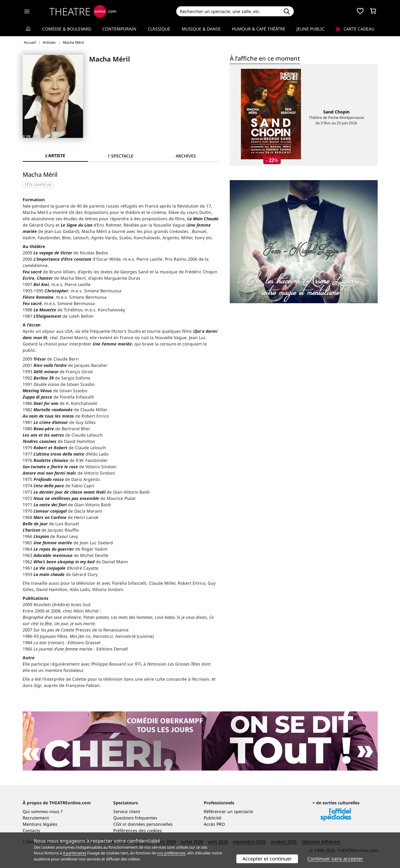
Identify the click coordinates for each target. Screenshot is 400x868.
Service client (127, 811)
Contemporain (119, 29)
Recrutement (36, 818)
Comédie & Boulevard (67, 29)
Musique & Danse (201, 29)
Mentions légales (40, 824)
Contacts (31, 830)
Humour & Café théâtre (259, 29)
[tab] (120, 156)
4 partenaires (75, 853)
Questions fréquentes (135, 818)
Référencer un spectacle (228, 811)
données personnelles (150, 824)
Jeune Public (310, 29)
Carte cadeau (355, 29)
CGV (117, 824)
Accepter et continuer (267, 859)
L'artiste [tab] (55, 156)
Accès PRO (214, 824)
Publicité (213, 818)
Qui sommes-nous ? (43, 811)
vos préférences (171, 853)
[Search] (228, 11)
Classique (159, 29)
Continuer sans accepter (335, 859)
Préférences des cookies (138, 830)
